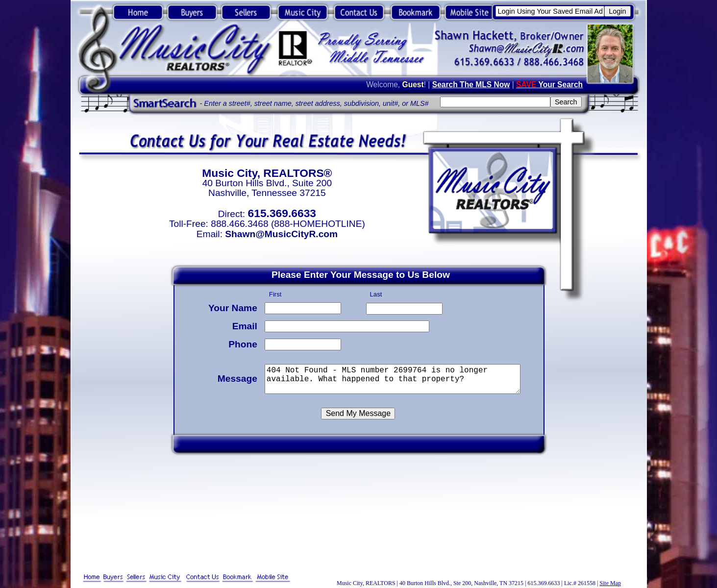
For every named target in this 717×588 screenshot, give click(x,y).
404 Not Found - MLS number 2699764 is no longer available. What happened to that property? (395, 378)
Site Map (610, 583)
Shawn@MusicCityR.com (281, 234)
